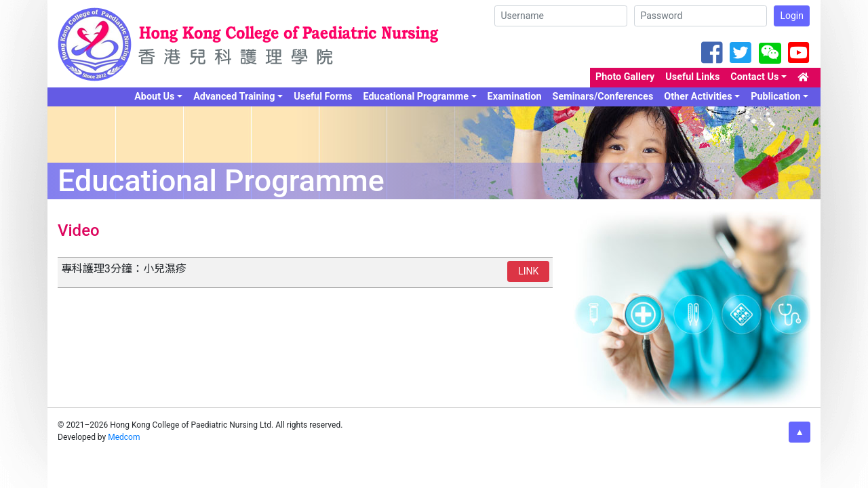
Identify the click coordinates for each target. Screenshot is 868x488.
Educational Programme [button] (416, 97)
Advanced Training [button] (234, 97)
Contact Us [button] (754, 77)
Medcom (124, 437)
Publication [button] (775, 97)
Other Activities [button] (698, 97)
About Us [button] (154, 97)
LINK (528, 271)
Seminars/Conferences (603, 97)
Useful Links (692, 77)
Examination (515, 97)
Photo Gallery (625, 77)
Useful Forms (323, 97)
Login (792, 16)
